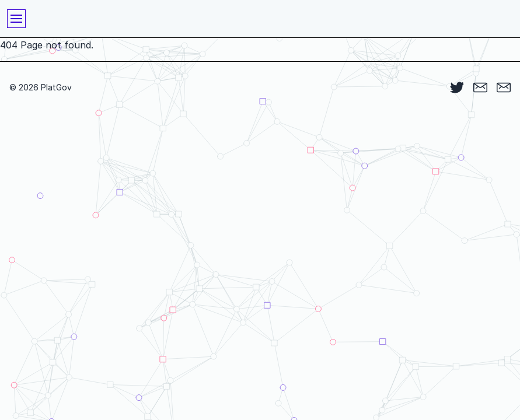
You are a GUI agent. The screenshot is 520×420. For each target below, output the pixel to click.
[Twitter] (457, 87)
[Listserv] (480, 87)
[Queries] (504, 87)
